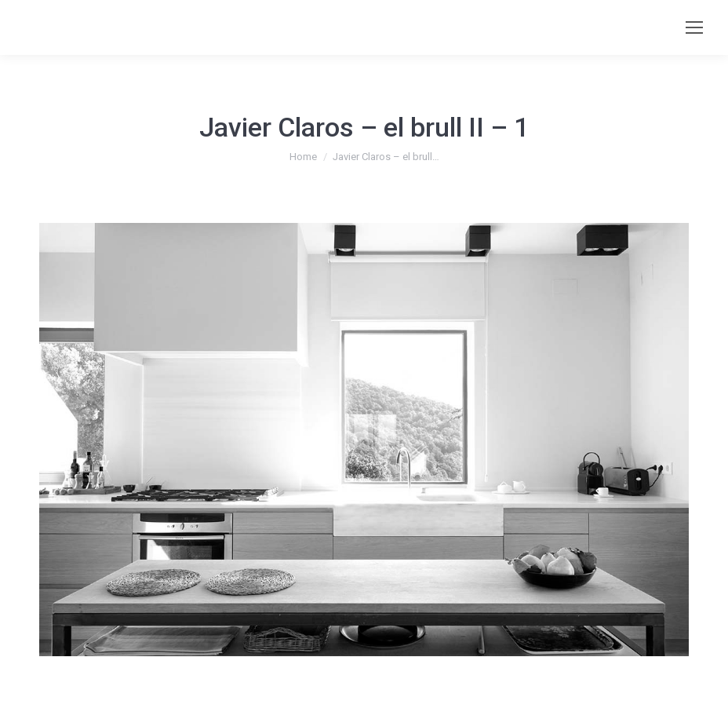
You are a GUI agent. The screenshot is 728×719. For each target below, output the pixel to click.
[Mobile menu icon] (694, 27)
